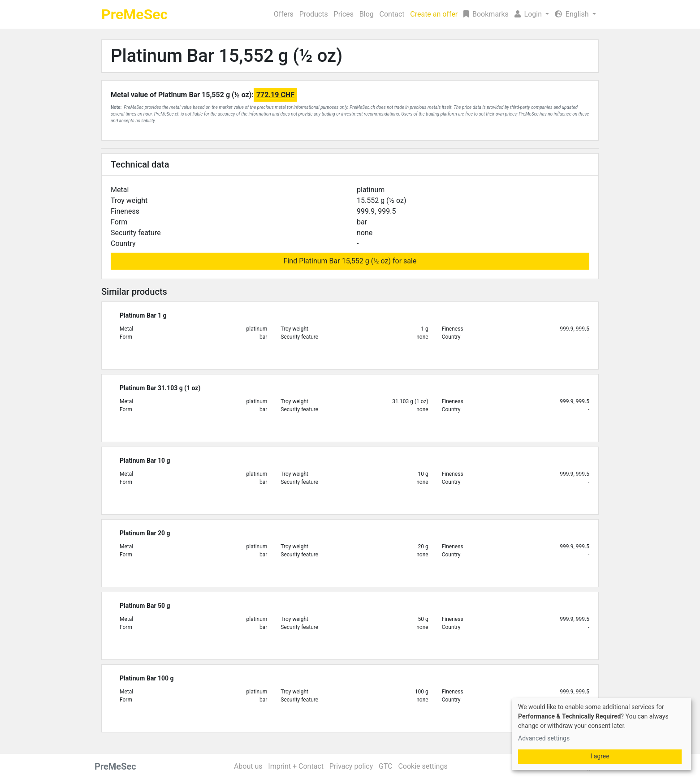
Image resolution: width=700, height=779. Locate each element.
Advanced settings (544, 738)
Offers (284, 14)
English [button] (573, 14)
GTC (386, 766)
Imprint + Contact (296, 766)
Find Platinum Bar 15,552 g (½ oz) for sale (350, 261)
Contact (392, 14)
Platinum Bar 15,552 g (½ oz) (227, 56)
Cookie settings (423, 766)
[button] (531, 14)
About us (248, 766)
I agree (600, 756)
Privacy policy (351, 766)
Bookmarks (486, 14)
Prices (344, 14)
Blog (367, 14)
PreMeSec (134, 14)
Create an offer (434, 14)
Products (314, 14)
